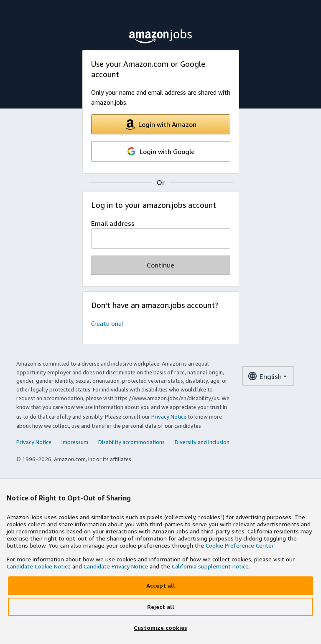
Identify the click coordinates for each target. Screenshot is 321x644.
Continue (160, 265)
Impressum (75, 442)
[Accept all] (160, 586)
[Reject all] (160, 607)
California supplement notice (210, 566)
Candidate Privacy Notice (116, 566)
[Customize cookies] (160, 628)
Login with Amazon (161, 125)
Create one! (107, 324)
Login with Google (160, 151)
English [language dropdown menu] (265, 378)
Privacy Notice (169, 417)
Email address (113, 223)
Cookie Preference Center (239, 545)
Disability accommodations (131, 442)
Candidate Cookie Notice (39, 566)
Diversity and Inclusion (202, 442)
